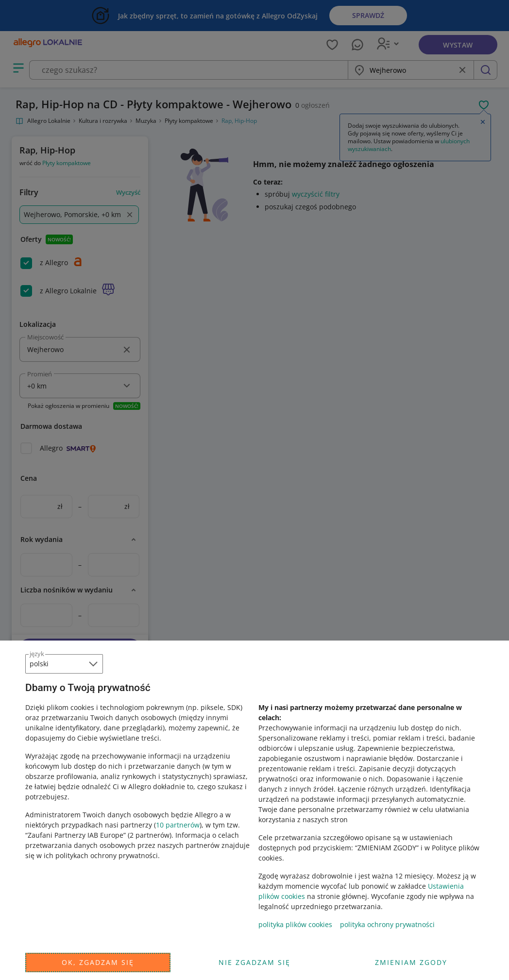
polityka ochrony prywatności (387, 924)
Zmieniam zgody (411, 962)
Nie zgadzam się (254, 962)
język (37, 654)
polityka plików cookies (295, 924)
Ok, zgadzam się (98, 962)
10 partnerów (178, 825)
